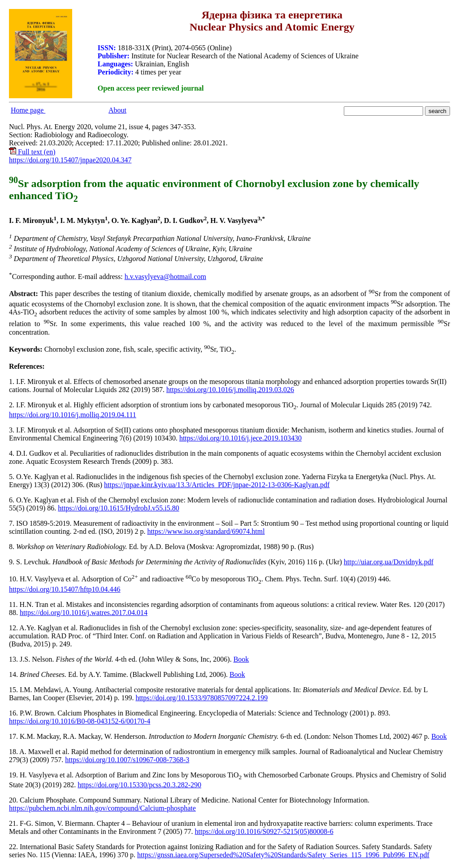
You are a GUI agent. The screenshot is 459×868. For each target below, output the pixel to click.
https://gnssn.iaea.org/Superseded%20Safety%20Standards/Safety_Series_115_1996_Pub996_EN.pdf (283, 855)
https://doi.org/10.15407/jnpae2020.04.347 (70, 160)
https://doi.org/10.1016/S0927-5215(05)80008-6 (264, 831)
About (117, 110)
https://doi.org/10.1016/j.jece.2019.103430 (240, 438)
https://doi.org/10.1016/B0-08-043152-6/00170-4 (80, 721)
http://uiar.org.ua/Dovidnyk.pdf (389, 562)
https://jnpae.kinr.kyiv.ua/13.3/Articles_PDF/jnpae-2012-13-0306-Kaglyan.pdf (217, 485)
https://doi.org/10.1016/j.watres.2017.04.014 (84, 613)
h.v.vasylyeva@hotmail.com (165, 277)
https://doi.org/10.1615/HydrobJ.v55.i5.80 (118, 508)
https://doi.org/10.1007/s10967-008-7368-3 (127, 760)
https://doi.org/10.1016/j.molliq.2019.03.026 (230, 390)
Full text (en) (32, 152)
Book (241, 659)
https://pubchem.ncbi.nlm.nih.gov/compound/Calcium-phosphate (102, 808)
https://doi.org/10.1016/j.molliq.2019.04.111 (73, 415)
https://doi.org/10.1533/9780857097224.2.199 (201, 698)
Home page (28, 110)
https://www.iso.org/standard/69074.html (206, 531)
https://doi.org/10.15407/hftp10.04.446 (65, 589)
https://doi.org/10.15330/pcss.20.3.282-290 (139, 785)
